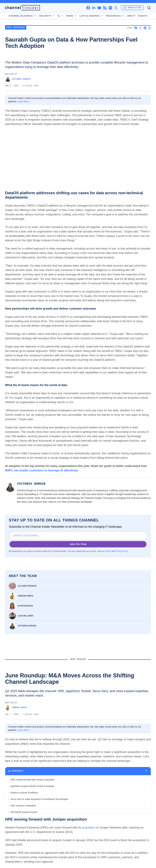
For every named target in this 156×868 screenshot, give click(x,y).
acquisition (89, 850)
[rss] (105, 8)
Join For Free (78, 544)
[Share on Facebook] (136, 28)
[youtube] (99, 8)
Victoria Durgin (18, 79)
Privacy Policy (121, 551)
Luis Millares (26, 616)
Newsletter (132, 8)
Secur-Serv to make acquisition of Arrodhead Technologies (39, 799)
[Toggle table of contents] (78, 771)
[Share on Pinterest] (145, 28)
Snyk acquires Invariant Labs (25, 819)
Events (143, 16)
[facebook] (88, 8)
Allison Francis (27, 586)
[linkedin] (94, 8)
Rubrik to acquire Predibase (24, 793)
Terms (108, 551)
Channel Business (22, 16)
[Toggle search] (149, 8)
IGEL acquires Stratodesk (23, 806)
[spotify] (110, 8)
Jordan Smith (26, 596)
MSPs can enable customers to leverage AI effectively (41, 470)
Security (47, 16)
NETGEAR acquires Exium (24, 812)
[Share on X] (140, 28)
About (131, 16)
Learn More (23, 101)
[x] (116, 8)
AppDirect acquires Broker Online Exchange (32, 786)
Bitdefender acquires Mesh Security (28, 825)
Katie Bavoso (25, 606)
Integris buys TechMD (21, 831)
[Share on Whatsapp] (150, 28)
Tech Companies (16, 28)
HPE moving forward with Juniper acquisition (33, 780)
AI (61, 16)
